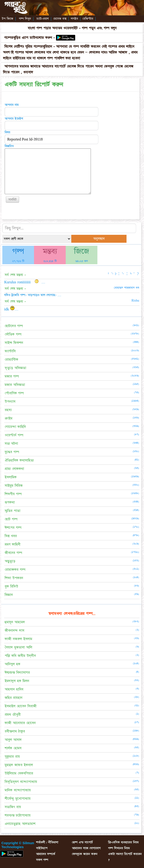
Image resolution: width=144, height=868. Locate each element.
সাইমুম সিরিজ (14, 486)
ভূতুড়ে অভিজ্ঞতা (15, 368)
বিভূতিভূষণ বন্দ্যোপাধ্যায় (21, 782)
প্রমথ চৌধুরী (13, 715)
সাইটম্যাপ (42, 848)
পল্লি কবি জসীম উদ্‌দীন (20, 656)
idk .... (11, 309)
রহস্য (8, 410)
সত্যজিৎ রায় (13, 807)
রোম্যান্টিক (11, 360)
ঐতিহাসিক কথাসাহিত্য (19, 460)
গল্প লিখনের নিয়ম (119, 848)
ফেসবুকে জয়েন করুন (85, 854)
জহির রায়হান (14, 698)
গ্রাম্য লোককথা (14, 469)
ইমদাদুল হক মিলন (17, 681)
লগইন (74, 19)
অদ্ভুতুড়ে (10, 561)
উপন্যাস (10, 402)
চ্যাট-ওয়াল (43, 19)
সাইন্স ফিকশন (14, 343)
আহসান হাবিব (14, 689)
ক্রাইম (9, 418)
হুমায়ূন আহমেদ (15, 622)
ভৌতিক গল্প (13, 334)
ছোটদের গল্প (14, 326)
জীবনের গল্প (13, 553)
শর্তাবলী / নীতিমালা (47, 842)
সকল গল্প (42, 860)
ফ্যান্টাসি (10, 351)
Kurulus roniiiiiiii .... (25, 282)
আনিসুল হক (12, 664)
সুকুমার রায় (12, 757)
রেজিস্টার (88, 19)
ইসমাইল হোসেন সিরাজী (21, 706)
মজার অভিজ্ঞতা (15, 385)
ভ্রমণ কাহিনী (13, 544)
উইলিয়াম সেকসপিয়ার (19, 773)
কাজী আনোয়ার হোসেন (20, 723)
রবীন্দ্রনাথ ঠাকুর (15, 731)
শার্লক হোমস (13, 748)
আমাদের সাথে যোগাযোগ (86, 848)
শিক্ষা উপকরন (14, 578)
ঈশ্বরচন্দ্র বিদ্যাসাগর (17, 673)
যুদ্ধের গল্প (12, 452)
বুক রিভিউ (11, 586)
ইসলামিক (11, 477)
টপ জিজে (8, 19)
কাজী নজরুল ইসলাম (18, 639)
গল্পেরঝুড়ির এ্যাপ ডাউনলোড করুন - (30, 38)
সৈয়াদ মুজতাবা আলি (18, 647)
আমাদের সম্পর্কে (46, 854)
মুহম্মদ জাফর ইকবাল (19, 765)
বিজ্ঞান (9, 595)
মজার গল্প (12, 376)
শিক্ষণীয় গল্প (13, 494)
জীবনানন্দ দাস (14, 631)
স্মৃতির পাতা (12, 511)
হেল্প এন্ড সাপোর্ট (82, 842)
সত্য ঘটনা (11, 444)
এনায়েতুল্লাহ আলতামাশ (20, 824)
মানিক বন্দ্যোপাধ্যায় (18, 790)
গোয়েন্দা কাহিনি (15, 427)
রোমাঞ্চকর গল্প (15, 570)
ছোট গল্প (11, 519)
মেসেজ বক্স (60, 19)
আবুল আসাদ (13, 740)
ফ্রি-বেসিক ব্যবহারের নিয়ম (123, 842)
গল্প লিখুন (25, 19)
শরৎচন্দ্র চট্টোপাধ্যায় (18, 815)
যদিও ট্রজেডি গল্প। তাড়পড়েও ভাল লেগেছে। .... (33, 295)
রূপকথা (10, 502)
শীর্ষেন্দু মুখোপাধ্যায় (18, 799)
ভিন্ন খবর (11, 536)
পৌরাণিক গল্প (14, 393)
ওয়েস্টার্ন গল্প (14, 435)
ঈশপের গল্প (13, 528)
